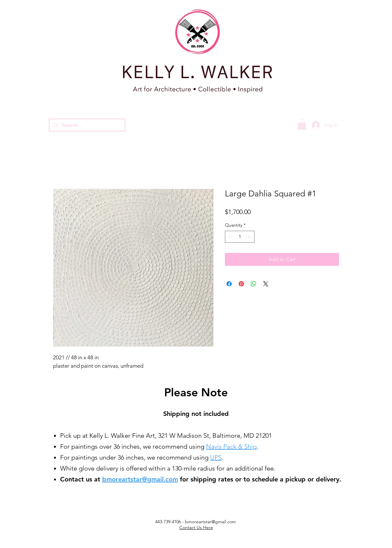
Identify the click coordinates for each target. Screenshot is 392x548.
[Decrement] (230, 237)
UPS (216, 457)
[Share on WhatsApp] (254, 284)
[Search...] (86, 125)
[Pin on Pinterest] (241, 284)
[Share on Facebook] (229, 284)
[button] (302, 124)
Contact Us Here (196, 527)
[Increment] (249, 237)
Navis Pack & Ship (231, 446)
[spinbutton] (240, 237)
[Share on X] (266, 284)
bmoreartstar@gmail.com (140, 479)
